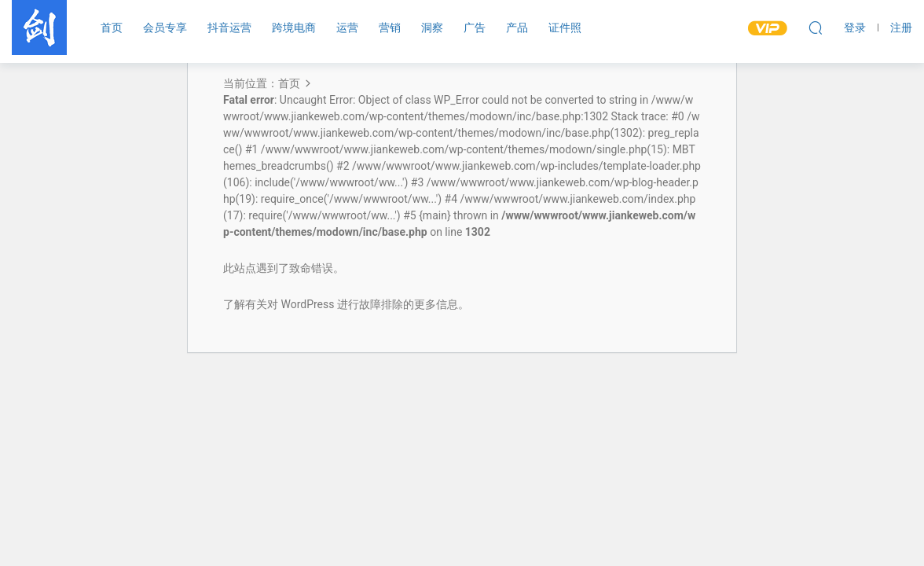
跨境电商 (294, 28)
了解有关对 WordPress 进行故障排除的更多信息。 (346, 304)
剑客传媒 (39, 28)
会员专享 (165, 28)
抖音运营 (229, 28)
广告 (475, 28)
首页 (112, 28)
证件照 (565, 28)
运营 (347, 28)
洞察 (432, 28)
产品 (517, 28)
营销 (390, 28)
